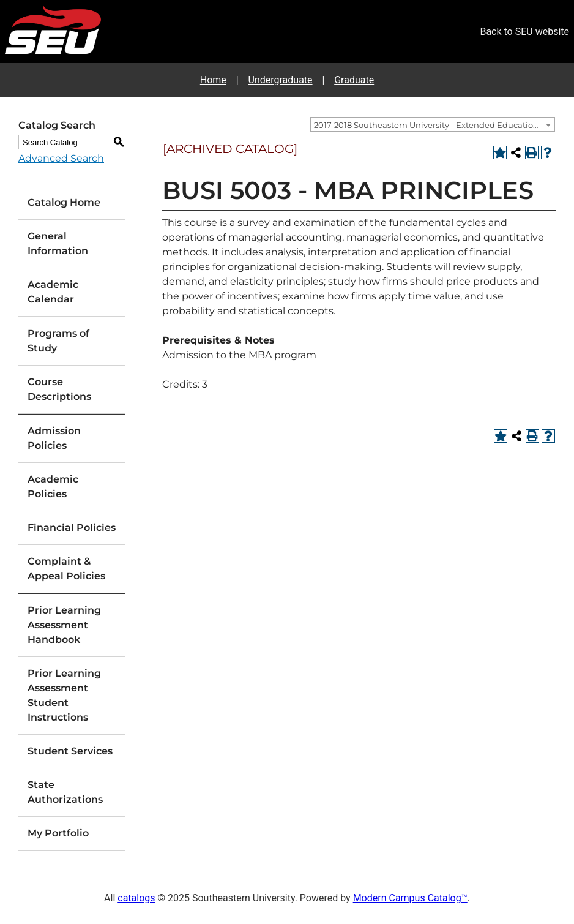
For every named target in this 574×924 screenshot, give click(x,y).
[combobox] (433, 124)
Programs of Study (58, 341)
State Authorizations (65, 792)
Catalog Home (64, 202)
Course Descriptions (59, 389)
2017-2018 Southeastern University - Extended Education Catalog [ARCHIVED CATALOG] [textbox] (434, 125)
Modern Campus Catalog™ (410, 898)
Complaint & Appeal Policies (66, 569)
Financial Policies (72, 528)
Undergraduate (281, 80)
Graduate (354, 80)
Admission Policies (54, 438)
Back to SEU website (524, 32)
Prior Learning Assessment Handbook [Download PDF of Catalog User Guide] (64, 625)
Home (213, 80)
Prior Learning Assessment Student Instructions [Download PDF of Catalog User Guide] (64, 695)
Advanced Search (61, 158)
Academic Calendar (53, 292)
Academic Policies (53, 486)
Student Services (70, 751)
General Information (58, 243)
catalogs (136, 898)
